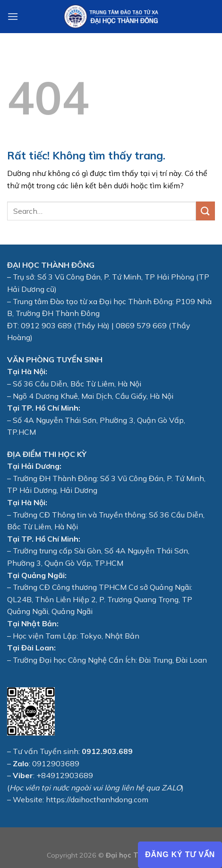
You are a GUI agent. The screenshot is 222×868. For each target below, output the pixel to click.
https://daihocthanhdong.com (97, 799)
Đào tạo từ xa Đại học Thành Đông (111, 301)
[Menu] (13, 16)
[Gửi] (205, 211)
